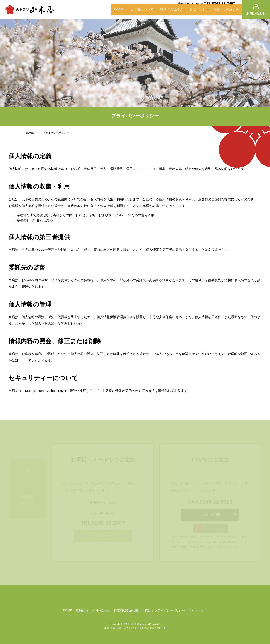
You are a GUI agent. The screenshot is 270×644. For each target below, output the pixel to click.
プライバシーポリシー (170, 610)
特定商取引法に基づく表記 (132, 610)
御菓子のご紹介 (162, 9)
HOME (99, 9)
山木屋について (129, 9)
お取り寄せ (191, 9)
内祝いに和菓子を (222, 9)
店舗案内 (82, 610)
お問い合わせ (101, 610)
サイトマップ (198, 610)
